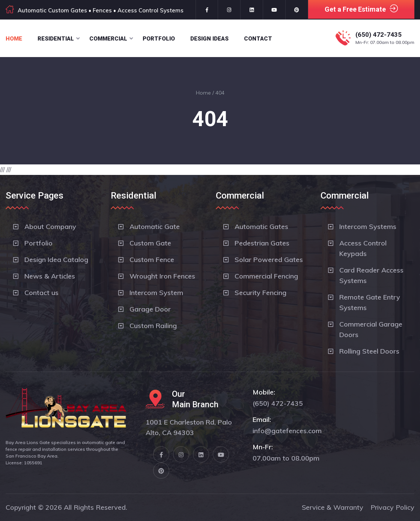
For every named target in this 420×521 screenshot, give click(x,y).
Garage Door (150, 309)
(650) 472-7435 (379, 35)
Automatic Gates (261, 227)
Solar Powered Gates (269, 260)
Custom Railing (153, 326)
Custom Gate (150, 243)
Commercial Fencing (266, 276)
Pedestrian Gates (262, 243)
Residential (56, 39)
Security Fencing (260, 293)
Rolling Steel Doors (369, 351)
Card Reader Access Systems (371, 275)
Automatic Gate (155, 227)
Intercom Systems (368, 227)
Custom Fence (152, 260)
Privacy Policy (392, 507)
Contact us (41, 293)
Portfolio (159, 39)
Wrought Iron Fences (162, 276)
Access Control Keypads (363, 248)
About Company (50, 227)
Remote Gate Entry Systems (370, 302)
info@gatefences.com (287, 431)
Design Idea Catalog (56, 260)
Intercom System (156, 293)
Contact (258, 39)
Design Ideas (209, 39)
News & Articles (50, 276)
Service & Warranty (333, 507)
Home (14, 39)
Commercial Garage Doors (371, 329)
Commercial (108, 39)
